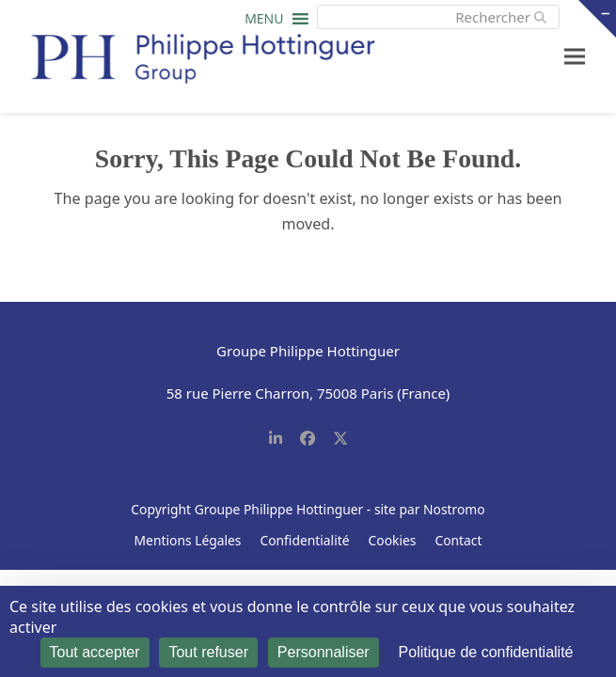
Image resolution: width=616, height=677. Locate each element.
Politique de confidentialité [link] (486, 652)
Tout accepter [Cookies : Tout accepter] (95, 652)
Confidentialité (304, 540)
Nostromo (454, 509)
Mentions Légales (188, 540)
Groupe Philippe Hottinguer (279, 509)
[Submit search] (540, 17)
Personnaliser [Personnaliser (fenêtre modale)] (324, 652)
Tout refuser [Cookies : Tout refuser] (208, 652)
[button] (264, 24)
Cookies (393, 540)
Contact (458, 540)
